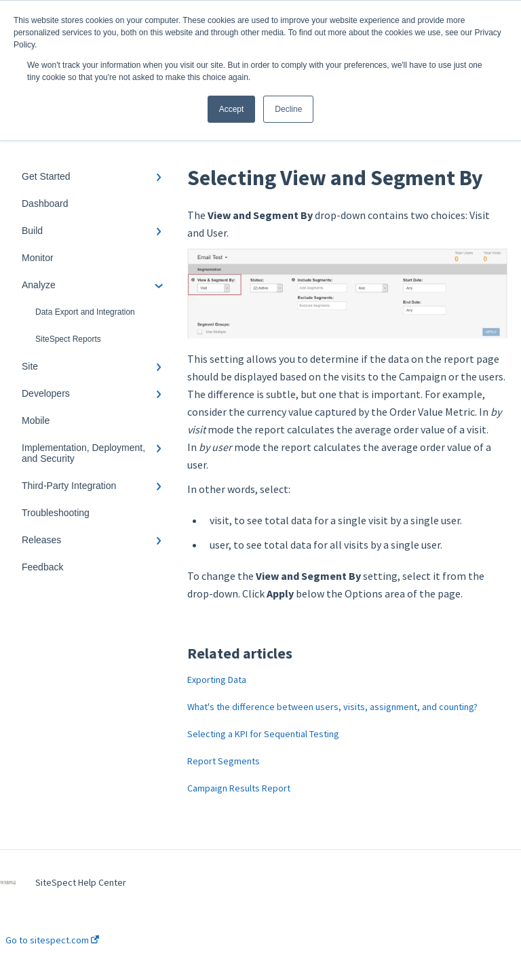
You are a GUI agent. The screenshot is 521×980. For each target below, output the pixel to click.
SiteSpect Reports (68, 339)
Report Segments (224, 761)
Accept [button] (232, 109)
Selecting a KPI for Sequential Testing (263, 734)
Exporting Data (217, 680)
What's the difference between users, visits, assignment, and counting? (332, 707)
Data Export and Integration (85, 312)
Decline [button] (288, 109)
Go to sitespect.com (52, 940)
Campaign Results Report (239, 788)
